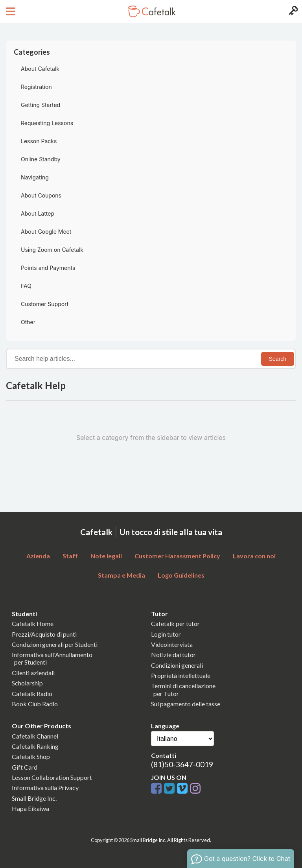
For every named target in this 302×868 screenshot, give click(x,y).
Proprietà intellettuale (181, 675)
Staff (70, 556)
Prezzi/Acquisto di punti (44, 634)
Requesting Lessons (47, 123)
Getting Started (41, 105)
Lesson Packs (39, 141)
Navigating (35, 177)
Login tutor (166, 634)
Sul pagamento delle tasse (186, 704)
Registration (36, 87)
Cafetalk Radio (32, 693)
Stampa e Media (122, 575)
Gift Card (25, 767)
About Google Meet (46, 232)
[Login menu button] (292, 11)
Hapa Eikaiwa (30, 808)
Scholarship (27, 683)
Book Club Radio (35, 704)
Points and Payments (48, 268)
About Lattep (38, 213)
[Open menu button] (10, 11)
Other (28, 322)
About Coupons (41, 195)
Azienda (38, 556)
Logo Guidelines (181, 575)
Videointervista (172, 644)
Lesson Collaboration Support (52, 777)
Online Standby (41, 159)
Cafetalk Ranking (35, 746)
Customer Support (45, 304)
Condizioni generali (177, 665)
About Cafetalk (40, 69)
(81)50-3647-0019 (182, 764)
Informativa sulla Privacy (45, 788)
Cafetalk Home (33, 623)
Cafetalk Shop (31, 756)
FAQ (26, 286)
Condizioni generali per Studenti (55, 644)
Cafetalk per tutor (175, 623)
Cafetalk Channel (35, 736)
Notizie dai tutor (173, 655)
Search (278, 359)
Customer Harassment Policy (177, 556)
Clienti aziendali (33, 673)
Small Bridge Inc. (34, 798)
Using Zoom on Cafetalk (52, 250)
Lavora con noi (254, 556)
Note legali (106, 556)
